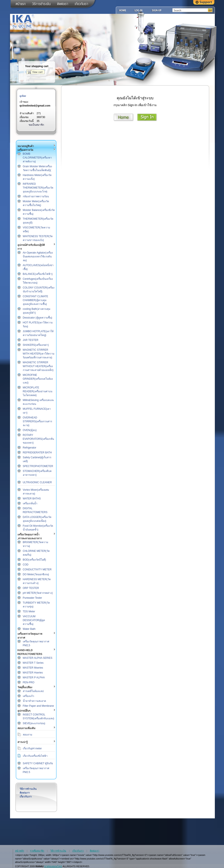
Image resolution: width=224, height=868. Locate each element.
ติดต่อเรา (25, 793)
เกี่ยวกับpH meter (32, 748)
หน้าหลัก (20, 851)
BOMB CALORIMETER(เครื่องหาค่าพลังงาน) (37, 158)
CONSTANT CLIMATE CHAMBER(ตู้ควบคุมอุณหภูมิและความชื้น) (36, 300)
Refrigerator (30, 448)
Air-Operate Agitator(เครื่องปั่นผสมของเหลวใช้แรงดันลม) (38, 257)
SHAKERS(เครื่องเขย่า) (36, 345)
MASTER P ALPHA (34, 678)
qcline (23, 96)
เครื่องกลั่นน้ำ (30, 503)
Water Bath (29, 629)
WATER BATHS (32, 499)
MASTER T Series (33, 663)
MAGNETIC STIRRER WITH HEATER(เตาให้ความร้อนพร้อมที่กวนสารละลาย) (39, 354)
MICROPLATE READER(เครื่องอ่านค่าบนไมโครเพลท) (38, 391)
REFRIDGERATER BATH (37, 453)
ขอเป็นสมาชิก (36, 125)
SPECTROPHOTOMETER (38, 466)
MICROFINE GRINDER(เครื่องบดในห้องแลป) (38, 379)
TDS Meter (29, 611)
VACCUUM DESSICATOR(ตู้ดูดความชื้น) (34, 620)
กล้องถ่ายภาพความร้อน (36, 196)
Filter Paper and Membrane (38, 706)
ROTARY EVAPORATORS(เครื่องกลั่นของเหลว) (38, 439)
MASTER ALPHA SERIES (38, 658)
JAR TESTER (31, 340)
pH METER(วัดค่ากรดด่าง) (38, 593)
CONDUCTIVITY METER (37, 570)
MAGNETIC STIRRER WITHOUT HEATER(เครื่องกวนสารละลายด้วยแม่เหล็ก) (38, 366)
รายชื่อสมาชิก (37, 851)
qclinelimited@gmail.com (35, 106)
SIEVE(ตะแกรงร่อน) (34, 723)
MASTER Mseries (33, 668)
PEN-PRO (29, 682)
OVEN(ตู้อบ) (30, 430)
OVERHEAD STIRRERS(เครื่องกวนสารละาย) (38, 421)
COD (26, 565)
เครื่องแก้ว (28, 696)
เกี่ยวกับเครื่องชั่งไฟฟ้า (35, 756)
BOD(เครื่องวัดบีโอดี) (34, 560)
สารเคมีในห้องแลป (33, 691)
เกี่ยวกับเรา (26, 797)
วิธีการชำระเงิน (28, 789)
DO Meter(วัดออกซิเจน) (36, 574)
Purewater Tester (33, 598)
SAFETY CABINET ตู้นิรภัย (38, 763)
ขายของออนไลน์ (53, 866)
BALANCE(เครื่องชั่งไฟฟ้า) (38, 274)
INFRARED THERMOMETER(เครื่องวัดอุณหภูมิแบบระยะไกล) (38, 188)
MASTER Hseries (33, 673)
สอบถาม (28, 735)
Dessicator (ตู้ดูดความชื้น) (38, 318)
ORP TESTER (31, 588)
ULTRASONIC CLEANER (37, 482)
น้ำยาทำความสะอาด (34, 701)
